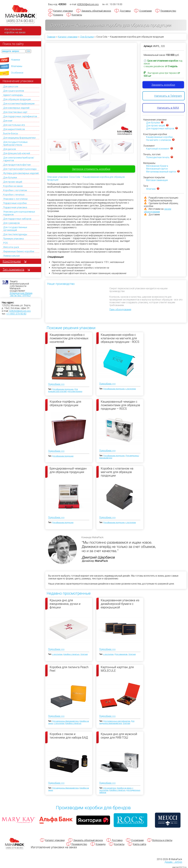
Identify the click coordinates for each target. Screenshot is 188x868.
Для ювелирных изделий (16, 108)
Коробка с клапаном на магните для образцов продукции (117, 472)
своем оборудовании (158, 210)
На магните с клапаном (159, 140)
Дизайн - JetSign (173, 862)
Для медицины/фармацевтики (19, 138)
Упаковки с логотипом (15, 199)
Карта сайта (140, 844)
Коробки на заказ (13, 186)
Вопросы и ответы (162, 840)
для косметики (109, 788)
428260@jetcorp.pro (20, 311)
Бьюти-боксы (11, 133)
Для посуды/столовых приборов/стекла (15, 143)
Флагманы (17, 66)
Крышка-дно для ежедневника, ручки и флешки (65, 604)
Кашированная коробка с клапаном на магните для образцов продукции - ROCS (120, 338)
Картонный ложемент (158, 149)
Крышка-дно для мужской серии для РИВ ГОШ (119, 736)
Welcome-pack (11, 247)
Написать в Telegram (168, 96)
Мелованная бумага (157, 166)
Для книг (8, 121)
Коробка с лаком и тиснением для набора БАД (69, 736)
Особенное (17, 73)
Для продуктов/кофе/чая (17, 165)
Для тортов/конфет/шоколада (20, 169)
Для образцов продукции (17, 99)
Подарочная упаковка (15, 207)
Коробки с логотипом (15, 190)
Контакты (77, 15)
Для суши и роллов (14, 91)
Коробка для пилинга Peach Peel (69, 669)
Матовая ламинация (157, 180)
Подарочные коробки (15, 203)
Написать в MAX (168, 108)
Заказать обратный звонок (96, 11)
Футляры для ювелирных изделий (21, 173)
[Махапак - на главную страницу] (21, 14)
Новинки (15, 60)
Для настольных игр (14, 125)
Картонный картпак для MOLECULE (117, 669)
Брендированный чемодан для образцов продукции (68, 470)
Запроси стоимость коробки (91, 169)
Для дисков (10, 149)
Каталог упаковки (63, 11)
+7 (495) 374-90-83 (16, 314)
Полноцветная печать (158, 157)
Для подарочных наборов (17, 219)
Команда (58, 15)
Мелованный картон (157, 169)
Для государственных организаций (15, 229)
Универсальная (11, 256)
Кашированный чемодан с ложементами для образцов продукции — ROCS (120, 405)
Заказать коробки (163, 85)
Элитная (84, 654)
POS (6, 243)
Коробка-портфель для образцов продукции (65, 403)
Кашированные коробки (159, 137)
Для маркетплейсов (14, 129)
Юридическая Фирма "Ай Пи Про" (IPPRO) (21, 294)
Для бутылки (10, 178)
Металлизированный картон (161, 172)
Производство (168, 11)
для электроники (75, 391)
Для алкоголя (11, 87)
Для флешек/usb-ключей (17, 153)
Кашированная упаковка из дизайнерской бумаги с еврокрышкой (120, 604)
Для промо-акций (13, 182)
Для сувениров (11, 223)
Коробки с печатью (14, 195)
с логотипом (131, 389)
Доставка (125, 11)
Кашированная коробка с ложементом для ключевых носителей (69, 338)
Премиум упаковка (13, 239)
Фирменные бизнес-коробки (19, 251)
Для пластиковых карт (15, 112)
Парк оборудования (120, 309)
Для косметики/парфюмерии (19, 104)
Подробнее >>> (56, 384)
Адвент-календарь (13, 95)
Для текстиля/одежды (15, 234)
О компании (145, 11)
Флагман (151, 189)
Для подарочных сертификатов (20, 116)
